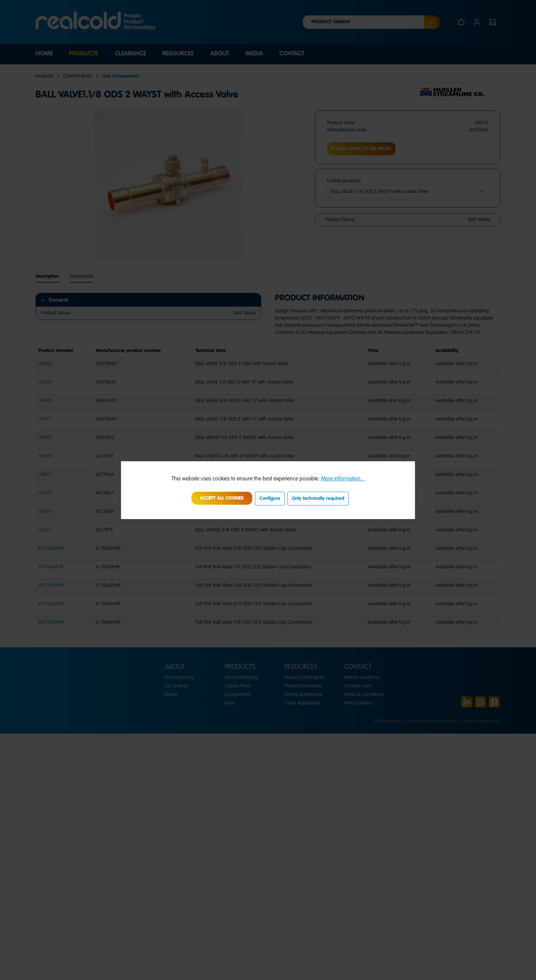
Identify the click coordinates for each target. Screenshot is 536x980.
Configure (270, 499)
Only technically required (318, 499)
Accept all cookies (222, 498)
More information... (343, 479)
